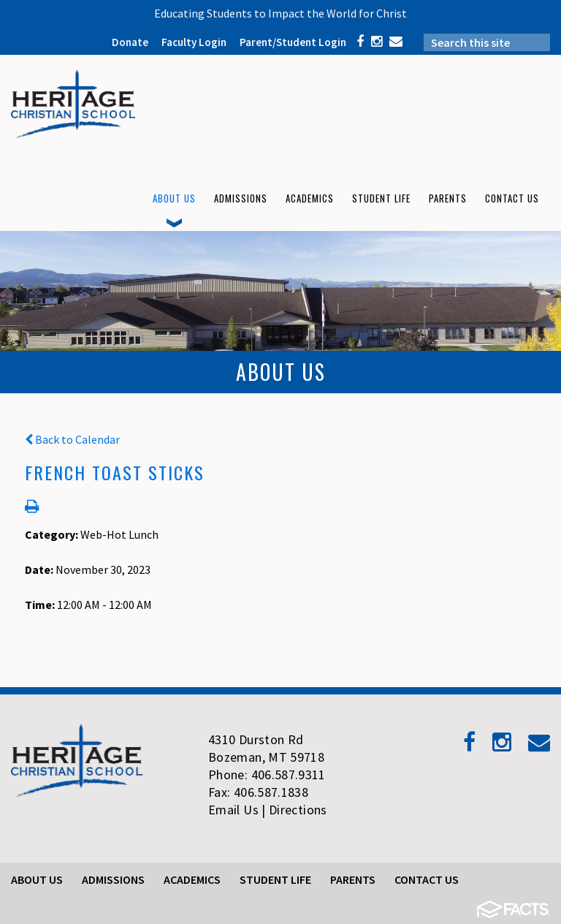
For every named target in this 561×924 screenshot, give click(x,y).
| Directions (294, 810)
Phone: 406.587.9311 (267, 775)
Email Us (233, 810)
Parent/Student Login (293, 42)
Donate (130, 42)
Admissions (113, 879)
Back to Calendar (72, 439)
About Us (37, 879)
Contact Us (427, 879)
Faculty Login (194, 42)
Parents (353, 879)
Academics (192, 879)
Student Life (275, 879)
